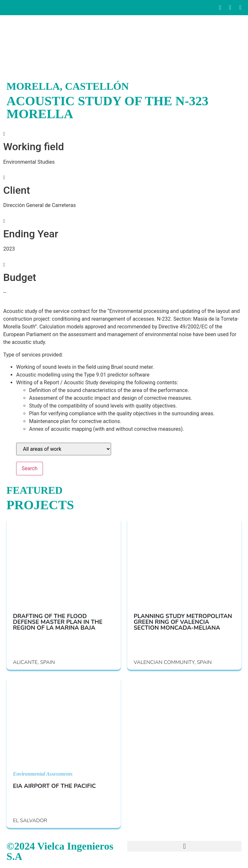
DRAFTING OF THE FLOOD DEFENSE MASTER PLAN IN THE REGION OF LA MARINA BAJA (58, 622)
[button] (184, 846)
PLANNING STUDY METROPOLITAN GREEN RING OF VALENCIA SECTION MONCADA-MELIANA (183, 622)
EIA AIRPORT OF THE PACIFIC (54, 786)
